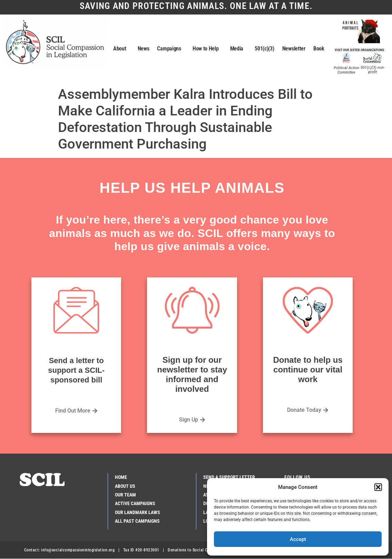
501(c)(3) (264, 49)
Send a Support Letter (229, 477)
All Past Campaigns (137, 521)
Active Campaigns (135, 503)
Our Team (125, 495)
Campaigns (171, 49)
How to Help (207, 49)
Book (319, 49)
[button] (378, 487)
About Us (125, 486)
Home (121, 477)
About (121, 49)
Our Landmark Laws (138, 512)
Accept (298, 539)
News (144, 49)
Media (239, 49)
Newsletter (294, 49)
